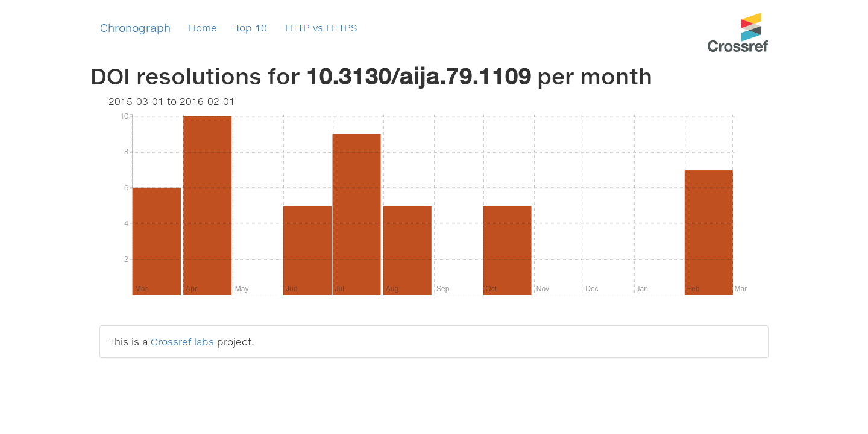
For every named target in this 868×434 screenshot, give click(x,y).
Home (203, 27)
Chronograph (135, 28)
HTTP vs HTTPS (321, 27)
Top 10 (251, 27)
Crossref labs (182, 341)
